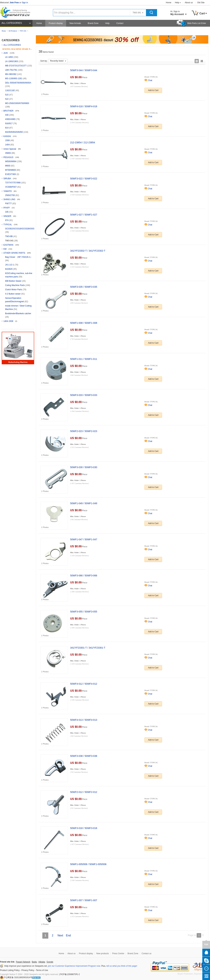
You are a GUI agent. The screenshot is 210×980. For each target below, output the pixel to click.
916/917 (9, 123)
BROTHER (9, 111)
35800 (8, 153)
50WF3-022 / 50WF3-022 (84, 179)
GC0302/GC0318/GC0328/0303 (20, 229)
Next (60, 935)
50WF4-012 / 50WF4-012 (84, 684)
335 (7, 212)
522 (7, 99)
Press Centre (118, 953)
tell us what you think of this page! (122, 966)
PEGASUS (9, 157)
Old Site (201, 3)
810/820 (9, 269)
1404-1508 (9, 321)
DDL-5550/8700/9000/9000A (18, 83)
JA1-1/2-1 (10, 265)
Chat (150, 80)
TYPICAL (8, 225)
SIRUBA (7, 179)
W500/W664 (11, 161)
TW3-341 (23, 31)
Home (169, 3)
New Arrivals (75, 23)
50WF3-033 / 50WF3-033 (84, 395)
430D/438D (11, 119)
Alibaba (42, 962)
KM (5, 249)
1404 (8, 145)
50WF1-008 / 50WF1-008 (84, 323)
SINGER (8, 216)
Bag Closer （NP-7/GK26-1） (19, 257)
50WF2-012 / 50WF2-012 (84, 792)
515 (7, 95)
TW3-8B (9, 236)
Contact (120, 23)
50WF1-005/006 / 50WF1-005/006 (88, 864)
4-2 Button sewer (13, 294)
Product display (56, 23)
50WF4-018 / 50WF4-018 (84, 106)
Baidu (34, 962)
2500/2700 (10, 195)
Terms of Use (42, 970)
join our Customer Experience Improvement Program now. (74, 966)
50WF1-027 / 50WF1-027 (84, 215)
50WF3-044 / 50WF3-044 (84, 70)
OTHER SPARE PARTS (15, 253)
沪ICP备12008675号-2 (69, 974)
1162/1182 (10, 90)
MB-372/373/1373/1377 (16, 66)
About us (189, 3)
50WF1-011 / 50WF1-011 (84, 359)
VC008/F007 (11, 187)
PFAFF (7, 208)
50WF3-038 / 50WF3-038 (84, 756)
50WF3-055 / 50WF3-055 (84, 612)
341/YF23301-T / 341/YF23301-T (88, 648)
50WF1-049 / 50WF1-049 (84, 503)
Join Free (14, 3)
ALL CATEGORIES (12, 23)
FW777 (9, 204)
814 (7, 128)
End (68, 935)
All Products (13, 31)
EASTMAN (9, 245)
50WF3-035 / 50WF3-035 (84, 287)
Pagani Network (23, 962)
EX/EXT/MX (11, 174)
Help (177, 3)
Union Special (10, 149)
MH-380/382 (11, 74)
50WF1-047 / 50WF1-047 (84, 539)
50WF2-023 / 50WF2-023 (84, 431)
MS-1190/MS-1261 (14, 79)
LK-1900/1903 (12, 61)
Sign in (25, 3)
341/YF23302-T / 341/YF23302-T (88, 251)
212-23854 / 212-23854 (83, 142)
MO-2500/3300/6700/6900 (17, 103)
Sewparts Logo (16, 11)
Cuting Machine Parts (15, 285)
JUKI (6, 53)
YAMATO (8, 191)
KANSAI (7, 136)
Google (50, 962)
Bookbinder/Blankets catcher (18, 313)
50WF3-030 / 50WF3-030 (84, 467)
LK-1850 (9, 57)
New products (103, 953)
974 (7, 220)
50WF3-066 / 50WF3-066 (84, 576)
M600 (8, 166)
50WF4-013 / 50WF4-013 (84, 720)
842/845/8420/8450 (14, 132)
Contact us (146, 953)
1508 (8, 140)
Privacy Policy (28, 970)
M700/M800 (11, 170)
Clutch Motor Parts (14, 290)
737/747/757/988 (13, 183)
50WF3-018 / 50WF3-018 (84, 828)
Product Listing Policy (10, 970)
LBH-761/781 (11, 70)
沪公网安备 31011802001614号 (16, 977)
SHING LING (10, 199)
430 (7, 115)
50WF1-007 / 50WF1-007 (84, 900)
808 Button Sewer (14, 281)
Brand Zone (93, 23)
